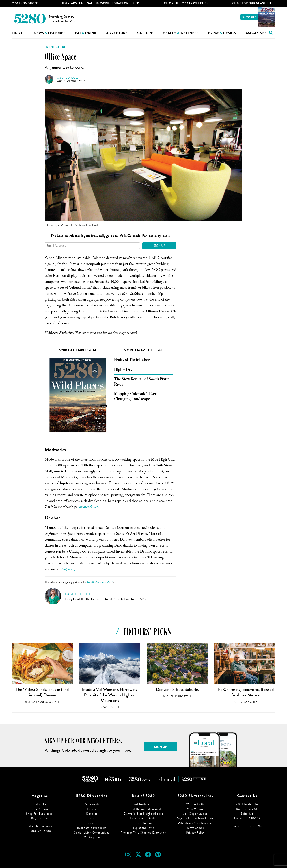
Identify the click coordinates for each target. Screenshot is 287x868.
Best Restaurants (144, 804)
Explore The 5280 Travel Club (185, 3)
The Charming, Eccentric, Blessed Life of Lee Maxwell (245, 692)
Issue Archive (40, 809)
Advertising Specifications (195, 823)
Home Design (222, 33)
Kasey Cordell (67, 78)
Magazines (256, 33)
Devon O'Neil (110, 707)
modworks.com (89, 507)
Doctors (92, 818)
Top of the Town (143, 828)
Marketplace (92, 837)
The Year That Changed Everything (144, 833)
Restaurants (92, 804)
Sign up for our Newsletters (195, 818)
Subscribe (249, 17)
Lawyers (92, 823)
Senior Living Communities (92, 833)
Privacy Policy (195, 833)
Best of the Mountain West (143, 809)
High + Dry (123, 370)
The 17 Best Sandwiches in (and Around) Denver (42, 692)
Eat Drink (86, 33)
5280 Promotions (25, 3)
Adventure (117, 33)
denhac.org (68, 570)
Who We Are (195, 809)
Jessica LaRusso (37, 702)
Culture (145, 33)
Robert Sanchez (245, 702)
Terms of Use (195, 828)
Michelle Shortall (177, 696)
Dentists (92, 814)
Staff (56, 702)
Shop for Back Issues (40, 814)
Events (92, 809)
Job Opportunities (195, 814)
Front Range (55, 47)
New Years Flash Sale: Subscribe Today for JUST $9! (100, 3)
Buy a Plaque (40, 818)
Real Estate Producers (92, 828)
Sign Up (159, 246)
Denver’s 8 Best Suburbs (177, 689)
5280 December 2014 (71, 81)
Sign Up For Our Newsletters (252, 3)
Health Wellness (181, 33)
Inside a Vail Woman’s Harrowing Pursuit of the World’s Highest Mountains (110, 695)
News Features (50, 33)
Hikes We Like (144, 823)
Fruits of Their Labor (132, 360)
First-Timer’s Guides (143, 818)
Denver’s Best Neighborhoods (143, 814)
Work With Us (195, 804)
